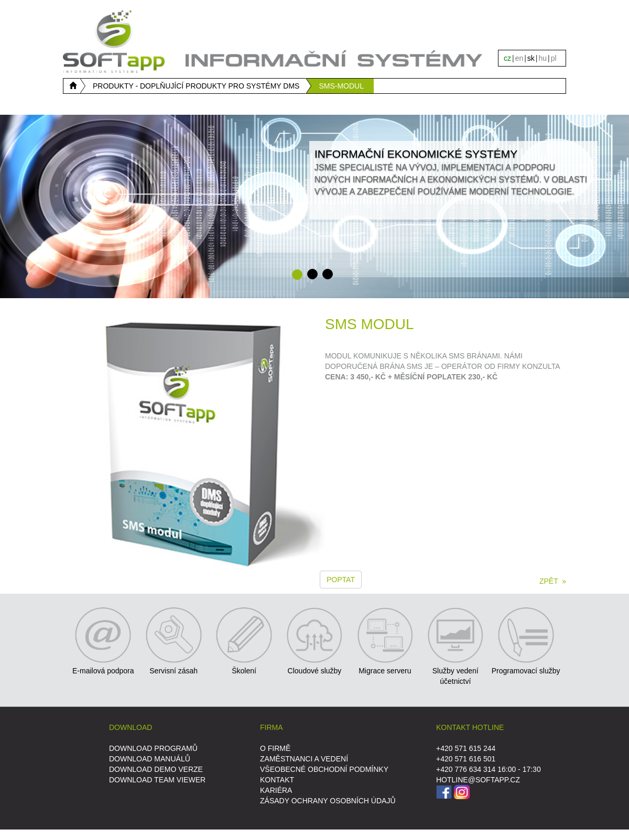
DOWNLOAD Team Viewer (157, 780)
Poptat (341, 580)
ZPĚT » (553, 581)
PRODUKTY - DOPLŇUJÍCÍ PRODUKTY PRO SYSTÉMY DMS (196, 86)
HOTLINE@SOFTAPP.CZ (478, 780)
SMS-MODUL (341, 86)
